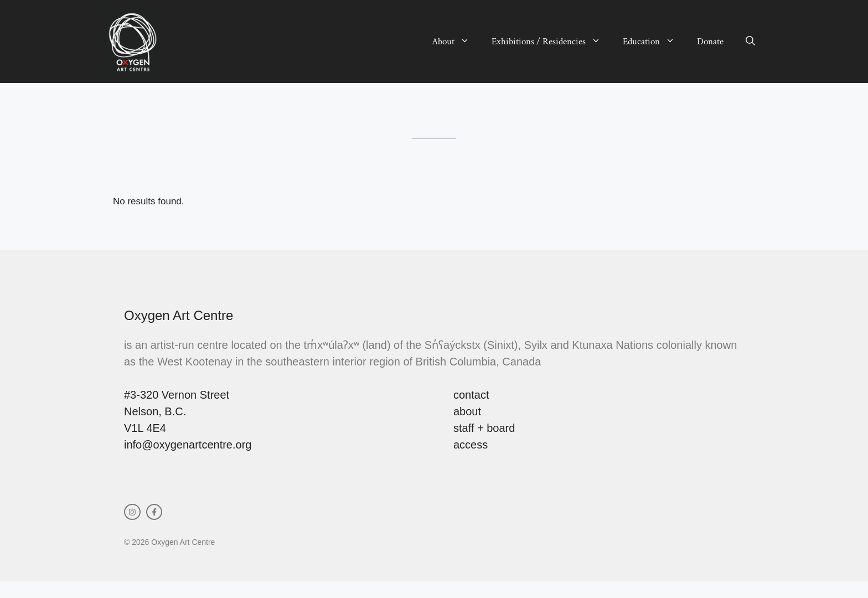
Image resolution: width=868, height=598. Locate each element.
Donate (710, 42)
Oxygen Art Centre (179, 315)
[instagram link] (132, 512)
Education (654, 42)
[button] (750, 42)
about (467, 411)
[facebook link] (154, 512)
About (456, 42)
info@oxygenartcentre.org (188, 445)
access (471, 445)
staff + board (484, 428)
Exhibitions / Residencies (552, 42)
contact (471, 395)
